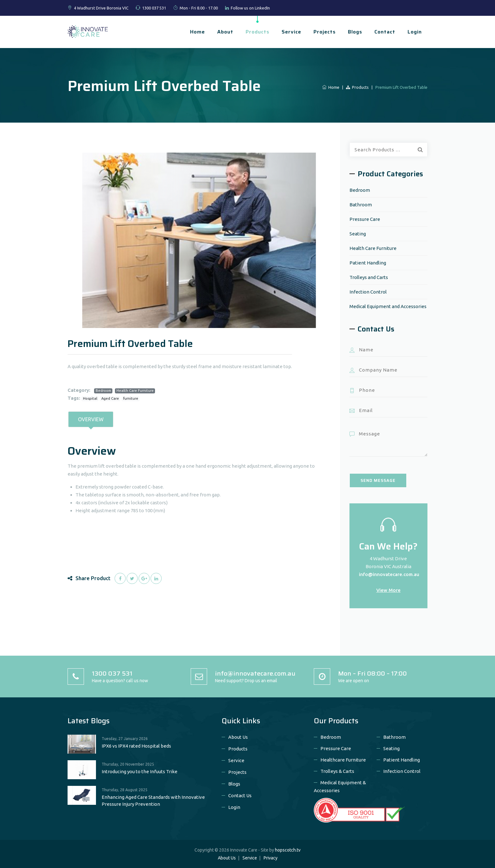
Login (415, 32)
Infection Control (368, 292)
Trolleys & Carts (337, 771)
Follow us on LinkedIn (250, 8)
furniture (131, 398)
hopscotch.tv (288, 850)
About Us (238, 737)
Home (197, 32)
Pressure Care (365, 219)
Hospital (90, 398)
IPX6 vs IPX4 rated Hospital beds (136, 746)
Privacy (271, 858)
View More (388, 590)
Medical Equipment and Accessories (388, 306)
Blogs (355, 32)
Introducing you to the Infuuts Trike (140, 771)
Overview (91, 419)
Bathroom (361, 205)
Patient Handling (368, 263)
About (225, 32)
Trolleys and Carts (369, 277)
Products (257, 32)
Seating (358, 234)
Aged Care (110, 398)
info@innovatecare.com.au (389, 574)
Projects (325, 32)
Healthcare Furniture (343, 760)
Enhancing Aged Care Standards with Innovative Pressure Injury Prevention (153, 801)
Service (291, 32)
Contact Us (240, 795)
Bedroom (103, 391)
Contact (385, 32)
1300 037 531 (154, 8)
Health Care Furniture (135, 391)
